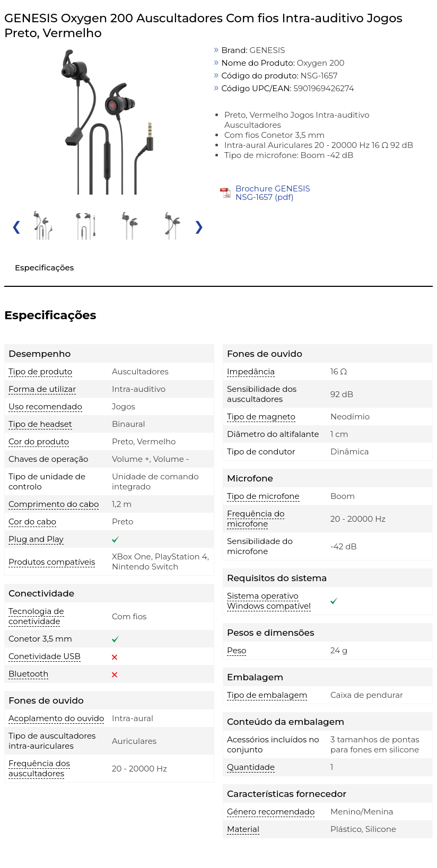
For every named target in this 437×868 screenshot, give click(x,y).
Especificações (44, 268)
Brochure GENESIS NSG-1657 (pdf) (273, 193)
